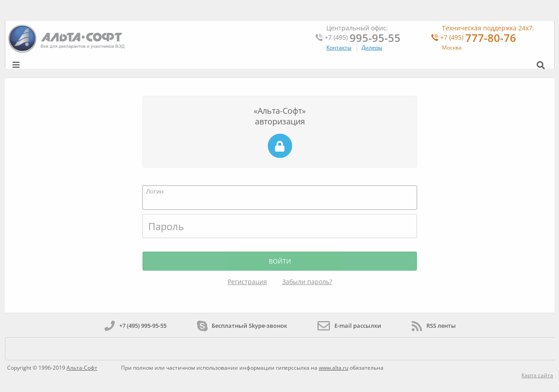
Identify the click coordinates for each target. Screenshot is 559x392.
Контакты (339, 47)
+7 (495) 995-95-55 (136, 326)
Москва (452, 47)
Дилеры (372, 47)
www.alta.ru (334, 368)
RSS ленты (434, 326)
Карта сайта (537, 375)
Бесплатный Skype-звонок (242, 326)
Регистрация (247, 282)
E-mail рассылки (349, 326)
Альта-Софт (82, 368)
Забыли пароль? (307, 282)
